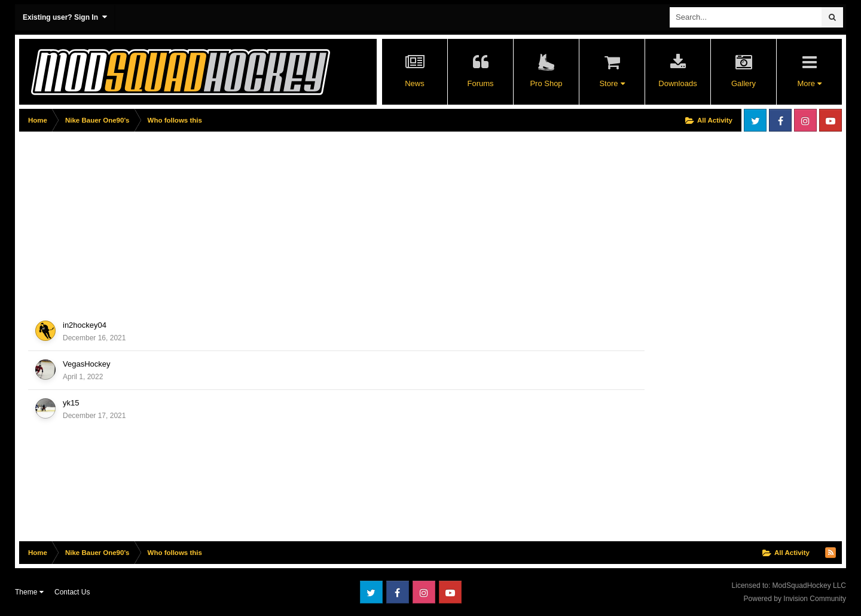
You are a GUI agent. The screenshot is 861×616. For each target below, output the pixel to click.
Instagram (805, 120)
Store (612, 83)
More (809, 83)
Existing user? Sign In (65, 17)
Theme (29, 592)
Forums (480, 83)
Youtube (831, 120)
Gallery (744, 83)
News (415, 83)
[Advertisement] (237, 219)
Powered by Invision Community (795, 599)
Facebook (780, 120)
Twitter (755, 120)
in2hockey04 (85, 325)
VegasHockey (87, 364)
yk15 (71, 403)
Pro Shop (546, 83)
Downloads (677, 83)
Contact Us (72, 592)
